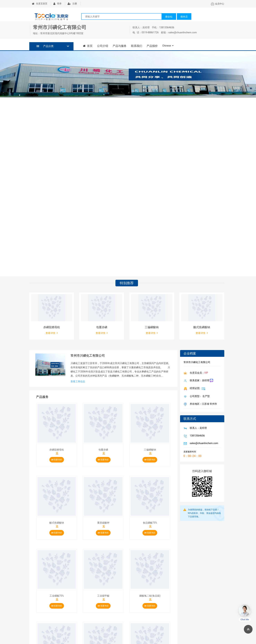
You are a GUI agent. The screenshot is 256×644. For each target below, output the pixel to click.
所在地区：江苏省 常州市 (203, 404)
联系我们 (137, 46)
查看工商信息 (78, 381)
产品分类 (45, 46)
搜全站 (169, 17)
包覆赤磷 (102, 327)
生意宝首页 (40, 4)
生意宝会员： (198, 373)
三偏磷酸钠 (152, 327)
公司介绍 (103, 46)
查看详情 (52, 333)
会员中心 (217, 4)
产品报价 (152, 46)
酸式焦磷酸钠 (202, 327)
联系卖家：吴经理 (201, 381)
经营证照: (197, 389)
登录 (57, 4)
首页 (88, 46)
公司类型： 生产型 (199, 397)
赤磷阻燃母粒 (52, 327)
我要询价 (57, 460)
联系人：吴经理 (198, 428)
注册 (72, 4)
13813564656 (197, 436)
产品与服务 (120, 46)
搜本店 (184, 17)
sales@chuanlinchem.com (203, 444)
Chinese (167, 46)
